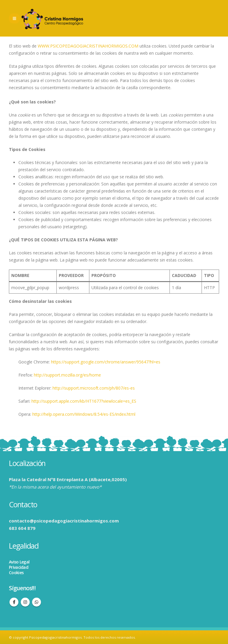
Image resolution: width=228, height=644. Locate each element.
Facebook (14, 602)
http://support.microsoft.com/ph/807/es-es (94, 388)
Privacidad (19, 567)
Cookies (16, 573)
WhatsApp (37, 602)
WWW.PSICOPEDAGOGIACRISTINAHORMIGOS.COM (88, 46)
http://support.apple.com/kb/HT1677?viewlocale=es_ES (84, 401)
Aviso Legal (19, 562)
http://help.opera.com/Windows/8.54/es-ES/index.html (84, 414)
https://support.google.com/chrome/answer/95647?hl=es (106, 362)
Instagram (25, 602)
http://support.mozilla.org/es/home (67, 375)
